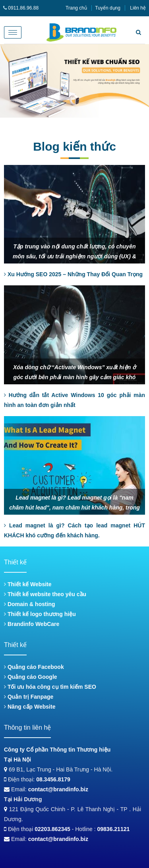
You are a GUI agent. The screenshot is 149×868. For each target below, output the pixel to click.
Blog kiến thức (74, 146)
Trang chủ (76, 8)
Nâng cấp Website (30, 707)
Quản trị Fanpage (29, 697)
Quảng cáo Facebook (34, 667)
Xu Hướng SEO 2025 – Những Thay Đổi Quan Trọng (73, 274)
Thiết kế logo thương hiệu (40, 614)
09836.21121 (114, 829)
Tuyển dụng (108, 8)
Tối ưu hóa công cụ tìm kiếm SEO (50, 687)
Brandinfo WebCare (32, 624)
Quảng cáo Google (31, 677)
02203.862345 (52, 829)
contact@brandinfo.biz (58, 789)
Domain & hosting (30, 604)
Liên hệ (138, 8)
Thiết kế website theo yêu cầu (45, 594)
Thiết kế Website (28, 584)
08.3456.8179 (53, 779)
